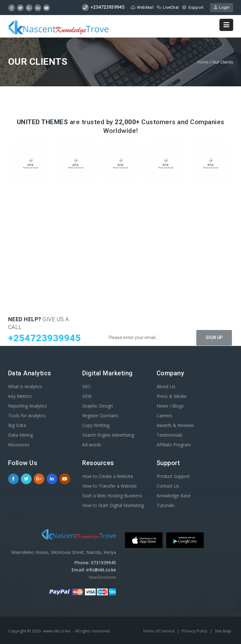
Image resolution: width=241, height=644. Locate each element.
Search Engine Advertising (108, 435)
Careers (164, 416)
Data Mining (20, 435)
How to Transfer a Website (110, 486)
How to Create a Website (108, 476)
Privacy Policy (195, 631)
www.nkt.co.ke (57, 631)
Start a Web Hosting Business (112, 496)
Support (193, 7)
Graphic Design (98, 406)
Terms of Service (159, 631)
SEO (86, 386)
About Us (166, 386)
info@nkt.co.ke (101, 570)
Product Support (173, 476)
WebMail (142, 7)
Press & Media (171, 396)
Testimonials (170, 435)
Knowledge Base (174, 496)
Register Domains (100, 416)
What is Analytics (25, 386)
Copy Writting (96, 425)
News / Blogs (170, 406)
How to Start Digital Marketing (113, 505)
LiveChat (168, 7)
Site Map (223, 631)
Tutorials (166, 505)
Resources (19, 445)
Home (203, 62)
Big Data (17, 425)
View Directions (102, 577)
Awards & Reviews (175, 425)
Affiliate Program (174, 445)
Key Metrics (20, 396)
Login (222, 7)
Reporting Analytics (28, 406)
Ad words (92, 445)
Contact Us (168, 486)
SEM (87, 396)
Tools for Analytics (27, 416)
